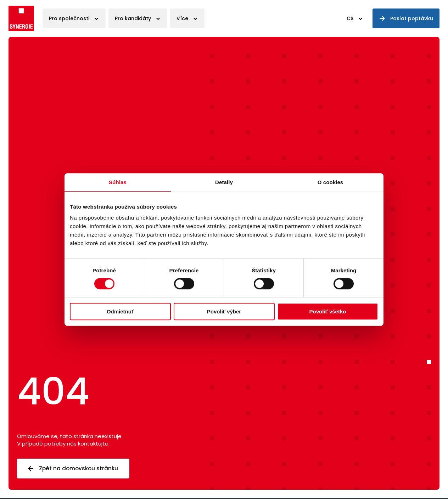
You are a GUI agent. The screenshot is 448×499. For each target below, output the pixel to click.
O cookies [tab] (331, 182)
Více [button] (182, 18)
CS (350, 18)
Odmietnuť (120, 311)
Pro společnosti (69, 18)
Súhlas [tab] (118, 182)
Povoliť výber (224, 311)
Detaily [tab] (224, 182)
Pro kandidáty (133, 18)
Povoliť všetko (328, 311)
